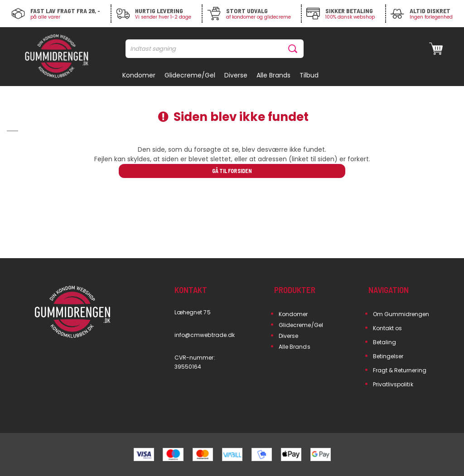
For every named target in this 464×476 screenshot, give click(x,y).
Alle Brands (295, 347)
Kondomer (293, 314)
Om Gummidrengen (401, 314)
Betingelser (388, 356)
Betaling (384, 342)
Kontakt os (388, 328)
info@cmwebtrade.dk (205, 335)
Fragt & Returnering (400, 370)
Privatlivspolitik (393, 384)
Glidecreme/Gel (301, 325)
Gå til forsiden (232, 171)
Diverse (288, 336)
